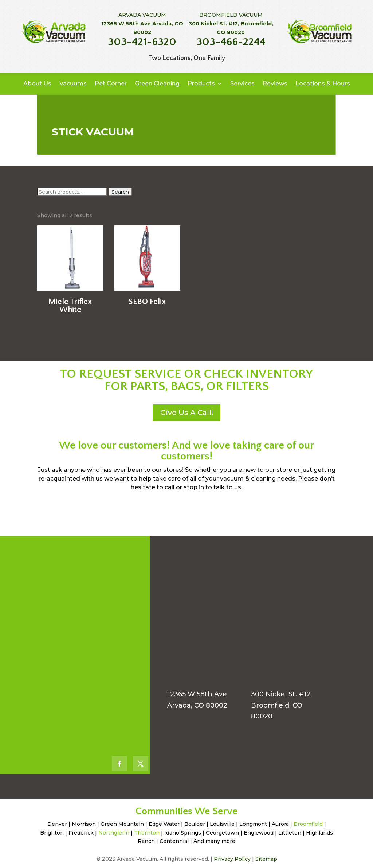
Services (242, 83)
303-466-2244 (231, 42)
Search (120, 192)
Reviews (275, 83)
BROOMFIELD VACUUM (231, 15)
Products (201, 83)
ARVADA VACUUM (142, 15)
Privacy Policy (232, 859)
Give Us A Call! (187, 413)
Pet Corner (111, 83)
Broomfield (308, 824)
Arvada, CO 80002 (197, 705)
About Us (37, 83)
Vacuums (73, 83)
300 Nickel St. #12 (281, 694)
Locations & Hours (323, 83)
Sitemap (266, 859)
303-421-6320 (142, 42)
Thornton (147, 833)
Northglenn (114, 833)
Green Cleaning (157, 83)
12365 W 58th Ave (197, 694)
